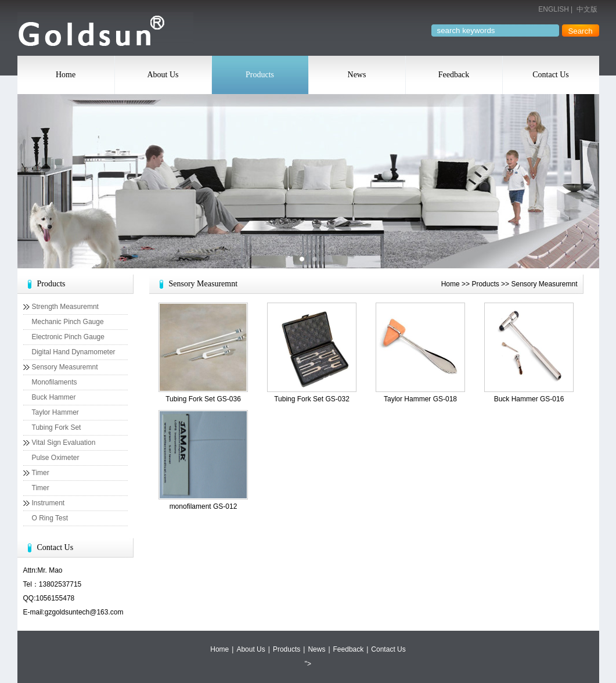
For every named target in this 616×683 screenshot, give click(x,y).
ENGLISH (554, 9)
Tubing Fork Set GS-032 (312, 399)
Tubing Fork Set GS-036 (203, 399)
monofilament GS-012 (203, 506)
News (357, 75)
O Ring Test (50, 518)
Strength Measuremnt (65, 307)
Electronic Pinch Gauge (68, 337)
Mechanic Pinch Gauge (68, 322)
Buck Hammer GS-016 (529, 399)
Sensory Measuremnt (65, 367)
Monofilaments (55, 382)
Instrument (48, 503)
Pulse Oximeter (56, 458)
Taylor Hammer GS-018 (420, 399)
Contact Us (551, 75)
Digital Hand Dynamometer (74, 352)
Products (260, 75)
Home (66, 75)
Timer (41, 473)
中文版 (587, 9)
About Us (163, 75)
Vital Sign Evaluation (64, 443)
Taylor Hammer (55, 412)
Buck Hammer (54, 397)
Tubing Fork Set (57, 427)
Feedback (454, 75)
